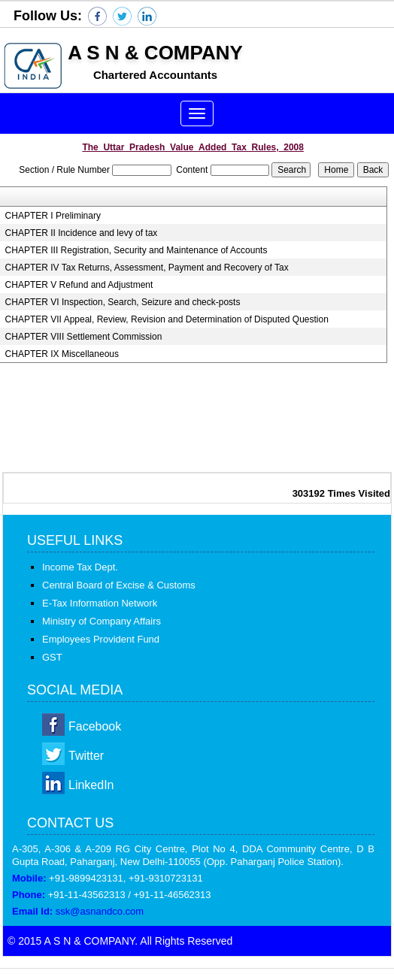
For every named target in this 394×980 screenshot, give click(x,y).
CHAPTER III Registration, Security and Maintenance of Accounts (136, 250)
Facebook (95, 726)
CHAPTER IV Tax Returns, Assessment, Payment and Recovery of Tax (147, 268)
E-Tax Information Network (100, 603)
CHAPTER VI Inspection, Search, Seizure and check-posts (123, 302)
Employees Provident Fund (101, 639)
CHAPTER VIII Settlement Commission (84, 337)
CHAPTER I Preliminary (53, 216)
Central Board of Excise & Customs (119, 585)
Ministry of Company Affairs (102, 621)
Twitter (86, 756)
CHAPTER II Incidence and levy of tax (82, 233)
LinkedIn (91, 785)
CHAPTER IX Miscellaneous (62, 354)
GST (52, 657)
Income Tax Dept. (80, 567)
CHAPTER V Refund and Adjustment (79, 285)
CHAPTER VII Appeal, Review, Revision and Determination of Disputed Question (167, 319)
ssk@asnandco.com (100, 911)
